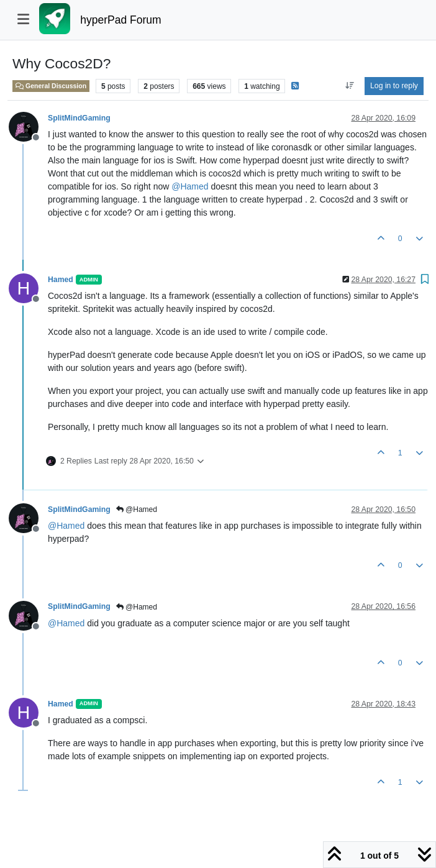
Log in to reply (394, 86)
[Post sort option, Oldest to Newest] (349, 86)
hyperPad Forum (120, 20)
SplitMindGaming (79, 118)
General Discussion (51, 86)
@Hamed (137, 509)
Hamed (61, 280)
